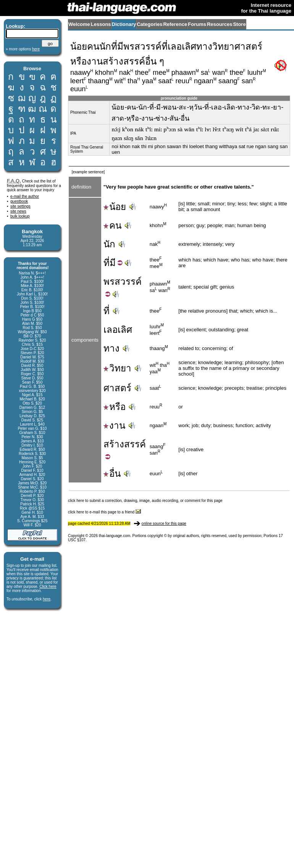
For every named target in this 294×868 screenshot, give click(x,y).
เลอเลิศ (118, 330)
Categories (149, 24)
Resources (220, 24)
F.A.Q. (14, 181)
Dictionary (124, 24)
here (47, 599)
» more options (23, 49)
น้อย (115, 207)
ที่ (107, 263)
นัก (109, 244)
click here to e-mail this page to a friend (104, 512)
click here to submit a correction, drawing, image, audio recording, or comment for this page (145, 501)
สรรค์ (135, 444)
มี (113, 263)
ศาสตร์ (117, 388)
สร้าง (114, 444)
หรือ (115, 407)
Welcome (79, 24)
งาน (114, 425)
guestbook (19, 201)
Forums (197, 24)
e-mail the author (25, 196)
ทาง (111, 348)
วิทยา (117, 368)
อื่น (112, 474)
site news (18, 211)
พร (109, 282)
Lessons (101, 24)
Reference (175, 24)
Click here (48, 586)
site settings (20, 206)
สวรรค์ (128, 282)
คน (112, 225)
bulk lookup (20, 216)
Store (239, 24)
